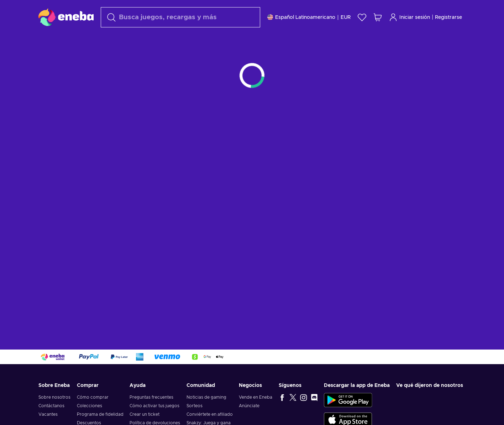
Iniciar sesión (409, 17)
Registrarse (448, 17)
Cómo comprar (93, 397)
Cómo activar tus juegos (154, 406)
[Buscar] (180, 17)
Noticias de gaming (206, 397)
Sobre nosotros (54, 397)
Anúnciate (249, 406)
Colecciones (90, 406)
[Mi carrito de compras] (378, 17)
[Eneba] (66, 17)
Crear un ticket (145, 414)
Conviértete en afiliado (210, 414)
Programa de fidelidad (100, 414)
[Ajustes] (309, 17)
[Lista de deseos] (362, 17)
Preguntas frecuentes (151, 397)
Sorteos (195, 406)
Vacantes (48, 414)
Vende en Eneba (256, 397)
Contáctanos (51, 406)
